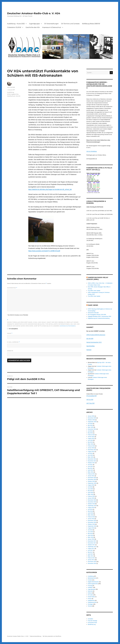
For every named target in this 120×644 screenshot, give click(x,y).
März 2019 (91, 515)
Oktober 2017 (91, 545)
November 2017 (92, 543)
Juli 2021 (90, 465)
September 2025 (92, 422)
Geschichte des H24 (33, 27)
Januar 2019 (91, 519)
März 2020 (91, 494)
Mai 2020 (90, 491)
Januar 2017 (91, 560)
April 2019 (90, 513)
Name (10, 333)
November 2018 (92, 522)
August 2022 (91, 451)
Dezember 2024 (92, 429)
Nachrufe (90, 591)
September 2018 (92, 526)
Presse (90, 599)
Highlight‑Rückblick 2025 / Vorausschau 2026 (99, 316)
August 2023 (91, 438)
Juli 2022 (90, 453)
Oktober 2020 (91, 481)
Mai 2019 (90, 511)
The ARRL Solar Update (94, 291)
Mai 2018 (90, 534)
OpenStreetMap (91, 346)
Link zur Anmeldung (92, 151)
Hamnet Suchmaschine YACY (94, 342)
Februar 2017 (91, 558)
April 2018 (90, 535)
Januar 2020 (91, 498)
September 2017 (92, 547)
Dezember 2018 (92, 521)
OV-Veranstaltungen (51, 24)
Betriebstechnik (92, 578)
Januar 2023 (91, 448)
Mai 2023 (90, 442)
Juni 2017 (90, 550)
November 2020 (92, 479)
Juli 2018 (90, 530)
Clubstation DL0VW (14, 27)
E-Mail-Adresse (13, 342)
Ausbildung (11, 92)
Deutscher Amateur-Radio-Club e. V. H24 (34, 13)
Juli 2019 (90, 509)
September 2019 (92, 506)
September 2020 (92, 483)
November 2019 (92, 502)
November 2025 (92, 418)
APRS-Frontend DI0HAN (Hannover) (96, 335)
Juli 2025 (90, 424)
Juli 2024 (90, 431)
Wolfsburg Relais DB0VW (91, 24)
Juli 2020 (90, 487)
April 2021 (90, 470)
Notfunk (90, 593)
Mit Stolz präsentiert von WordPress (52, 636)
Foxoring (90, 586)
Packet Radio (91, 597)
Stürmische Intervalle (93, 313)
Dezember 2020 (92, 478)
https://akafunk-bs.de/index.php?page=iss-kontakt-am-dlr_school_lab (50, 189)
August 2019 (91, 507)
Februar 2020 (91, 496)
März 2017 (91, 556)
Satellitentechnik (92, 602)
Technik (18, 96)
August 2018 (91, 528)
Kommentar (12, 288)
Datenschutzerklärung (36, 636)
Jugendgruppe (34, 24)
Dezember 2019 (92, 500)
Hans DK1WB (11, 87)
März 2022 (91, 457)
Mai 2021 (90, 468)
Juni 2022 (90, 455)
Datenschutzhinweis (68, 326)
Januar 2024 (91, 437)
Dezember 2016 (92, 562)
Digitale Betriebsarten (93, 582)
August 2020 (91, 485)
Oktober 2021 (91, 463)
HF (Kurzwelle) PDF (92, 396)
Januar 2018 (91, 539)
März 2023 (91, 444)
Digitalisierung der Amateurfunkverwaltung (99, 318)
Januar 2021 (91, 476)
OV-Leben (90, 595)
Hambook (89, 350)
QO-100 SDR (90, 339)
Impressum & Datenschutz (52, 27)
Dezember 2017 (92, 541)
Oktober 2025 (91, 420)
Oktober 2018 (91, 524)
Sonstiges (90, 604)
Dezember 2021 (92, 459)
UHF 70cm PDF (91, 403)
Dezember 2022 (92, 450)
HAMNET (90, 587)
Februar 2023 (91, 446)
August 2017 (91, 548)
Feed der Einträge (92, 621)
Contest (90, 580)
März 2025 (91, 427)
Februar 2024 (91, 435)
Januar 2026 (91, 416)
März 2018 (91, 537)
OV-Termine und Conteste (70, 24)
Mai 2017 (90, 552)
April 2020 (90, 493)
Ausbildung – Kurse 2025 (16, 24)
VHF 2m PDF (90, 400)
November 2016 (92, 563)
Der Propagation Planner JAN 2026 (97, 315)
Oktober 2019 (91, 504)
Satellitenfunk (11, 96)
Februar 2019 (91, 517)
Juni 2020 (90, 489)
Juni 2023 (90, 440)
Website (10, 351)
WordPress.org (92, 624)
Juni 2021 (90, 466)
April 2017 (90, 554)
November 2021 (92, 461)
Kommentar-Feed (92, 623)
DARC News (93, 305)
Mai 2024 (90, 433)
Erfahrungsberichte (13, 94)
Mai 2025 (90, 425)
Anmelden (90, 619)
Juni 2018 (90, 532)
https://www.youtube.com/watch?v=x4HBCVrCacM (44, 251)
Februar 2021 (91, 474)
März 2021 (91, 472)
